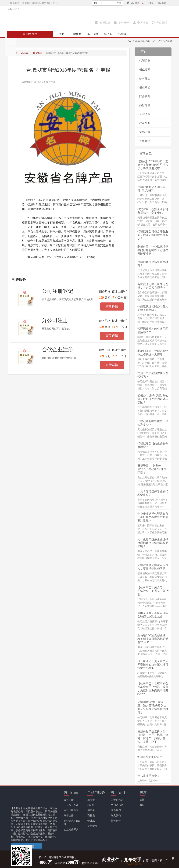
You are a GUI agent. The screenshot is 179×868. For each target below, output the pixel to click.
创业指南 (37, 53)
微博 (142, 800)
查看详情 (112, 306)
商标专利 (145, 105)
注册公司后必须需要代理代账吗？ (153, 375)
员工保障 (93, 34)
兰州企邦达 (117, 805)
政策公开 (145, 123)
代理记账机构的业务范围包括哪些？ (153, 330)
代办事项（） (138, 3)
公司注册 (145, 78)
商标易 (91, 816)
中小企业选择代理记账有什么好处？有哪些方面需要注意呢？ (153, 517)
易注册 (91, 800)
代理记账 (145, 61)
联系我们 (116, 810)
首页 (62, 34)
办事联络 (145, 141)
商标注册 (69, 816)
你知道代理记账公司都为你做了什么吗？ (153, 308)
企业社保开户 (71, 830)
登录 (151, 3)
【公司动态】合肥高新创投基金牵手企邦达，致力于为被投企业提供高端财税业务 (153, 689)
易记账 (91, 805)
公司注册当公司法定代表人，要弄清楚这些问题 (153, 567)
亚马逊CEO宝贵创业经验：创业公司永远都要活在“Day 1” (153, 639)
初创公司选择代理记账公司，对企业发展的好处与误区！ (153, 399)
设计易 (91, 821)
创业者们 (145, 87)
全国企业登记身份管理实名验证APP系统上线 (153, 615)
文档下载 (145, 132)
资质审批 (92, 826)
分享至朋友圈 (10, 40)
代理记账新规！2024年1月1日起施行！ (152, 189)
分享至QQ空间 (10, 51)
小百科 (122, 34)
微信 (142, 805)
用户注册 (162, 3)
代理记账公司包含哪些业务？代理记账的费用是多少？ (153, 235)
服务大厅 (30, 34)
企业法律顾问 (71, 810)
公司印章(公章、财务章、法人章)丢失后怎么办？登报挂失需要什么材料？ (153, 707)
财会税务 (145, 96)
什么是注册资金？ (149, 776)
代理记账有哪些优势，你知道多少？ (153, 423)
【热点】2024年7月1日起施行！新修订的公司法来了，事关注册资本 (153, 165)
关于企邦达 (117, 800)
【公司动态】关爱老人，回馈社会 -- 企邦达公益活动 (153, 591)
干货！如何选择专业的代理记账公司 (153, 493)
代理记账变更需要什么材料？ (153, 264)
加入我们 (116, 816)
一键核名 (76, 34)
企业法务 (145, 114)
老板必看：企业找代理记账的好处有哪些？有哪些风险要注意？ (153, 250)
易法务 (108, 34)
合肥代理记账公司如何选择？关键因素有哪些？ (153, 286)
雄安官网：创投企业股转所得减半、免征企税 (153, 211)
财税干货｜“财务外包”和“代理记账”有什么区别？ (152, 469)
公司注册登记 (58, 291)
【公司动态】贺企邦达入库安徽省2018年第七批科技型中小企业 (153, 665)
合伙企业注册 (58, 349)
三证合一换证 (71, 805)
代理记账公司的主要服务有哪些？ (153, 445)
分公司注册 (55, 320)
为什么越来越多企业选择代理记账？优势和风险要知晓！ (153, 543)
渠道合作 (116, 821)
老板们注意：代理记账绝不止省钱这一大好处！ (153, 353)
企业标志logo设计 (72, 823)
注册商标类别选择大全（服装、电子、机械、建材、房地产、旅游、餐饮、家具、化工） (153, 737)
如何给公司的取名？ (150, 757)
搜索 (119, 3)
